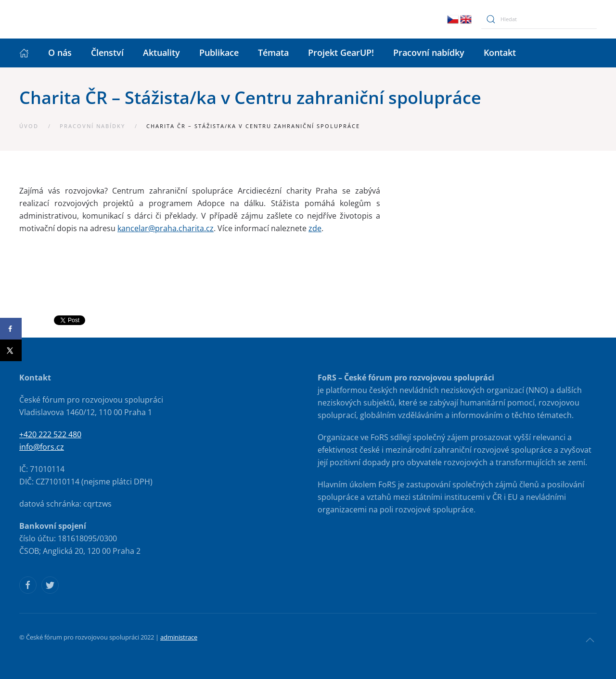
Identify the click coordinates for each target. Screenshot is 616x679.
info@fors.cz (42, 447)
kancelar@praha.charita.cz (166, 228)
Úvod (29, 126)
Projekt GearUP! (341, 52)
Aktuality (161, 52)
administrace (179, 637)
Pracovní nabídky (429, 52)
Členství (107, 52)
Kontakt (500, 52)
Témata (273, 52)
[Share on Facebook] (11, 329)
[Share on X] (11, 350)
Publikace (219, 52)
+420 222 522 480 (50, 434)
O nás (60, 52)
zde (315, 228)
